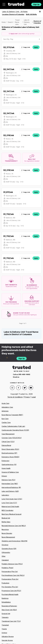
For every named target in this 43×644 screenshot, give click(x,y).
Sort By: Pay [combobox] (8, 39)
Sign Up (36, 4)
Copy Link (26, 47)
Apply (36, 47)
